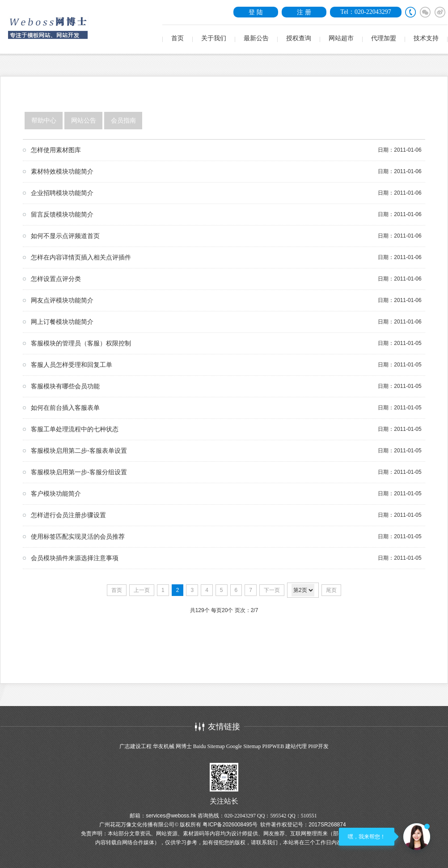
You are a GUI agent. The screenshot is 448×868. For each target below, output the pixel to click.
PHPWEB (273, 746)
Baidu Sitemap (209, 746)
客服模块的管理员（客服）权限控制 (81, 343)
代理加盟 (384, 38)
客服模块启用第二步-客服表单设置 (79, 451)
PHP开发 (318, 746)
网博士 (184, 746)
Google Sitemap (244, 746)
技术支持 (426, 38)
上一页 (142, 590)
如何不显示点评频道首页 (65, 236)
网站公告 (84, 121)
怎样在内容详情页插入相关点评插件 (81, 257)
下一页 (272, 590)
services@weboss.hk (171, 816)
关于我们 (214, 38)
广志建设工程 (135, 746)
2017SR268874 (327, 825)
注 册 (304, 12)
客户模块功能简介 (56, 494)
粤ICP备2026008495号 (230, 825)
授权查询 (299, 38)
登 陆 (256, 12)
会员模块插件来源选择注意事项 (75, 558)
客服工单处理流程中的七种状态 (75, 429)
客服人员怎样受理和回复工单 (72, 365)
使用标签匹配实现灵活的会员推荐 (78, 536)
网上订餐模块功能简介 (62, 322)
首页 (178, 38)
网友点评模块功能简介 (62, 300)
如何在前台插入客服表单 (65, 408)
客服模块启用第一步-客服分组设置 (79, 472)
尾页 (331, 590)
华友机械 (164, 746)
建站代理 (296, 746)
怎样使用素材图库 (56, 150)
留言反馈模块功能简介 (62, 214)
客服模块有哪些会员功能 (65, 386)
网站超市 (341, 38)
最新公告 (256, 38)
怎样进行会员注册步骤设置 (68, 515)
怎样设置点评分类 (56, 279)
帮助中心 (44, 121)
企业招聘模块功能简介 (62, 193)
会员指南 (123, 121)
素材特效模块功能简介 (62, 171)
